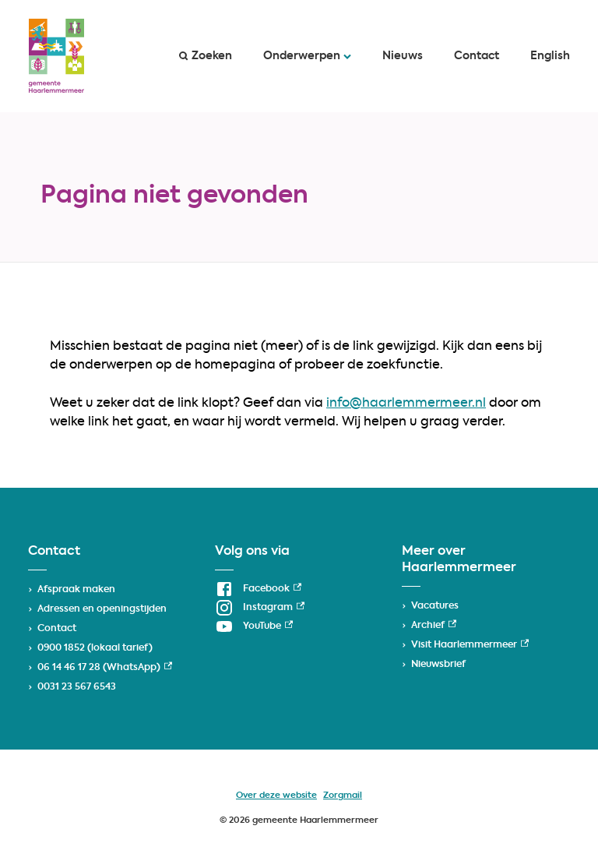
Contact (477, 56)
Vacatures (435, 606)
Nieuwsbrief (438, 665)
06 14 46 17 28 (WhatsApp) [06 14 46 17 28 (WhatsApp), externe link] (105, 668)
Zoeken (206, 56)
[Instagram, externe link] (260, 608)
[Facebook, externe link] (258, 589)
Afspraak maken (76, 590)
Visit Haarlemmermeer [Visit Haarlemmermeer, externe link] (470, 645)
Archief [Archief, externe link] (434, 626)
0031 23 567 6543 (77, 687)
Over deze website (276, 796)
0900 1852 (61, 648)
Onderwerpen (307, 56)
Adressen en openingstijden (102, 609)
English (550, 56)
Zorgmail (343, 796)
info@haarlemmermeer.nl (406, 404)
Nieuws (403, 56)
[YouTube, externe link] (254, 626)
